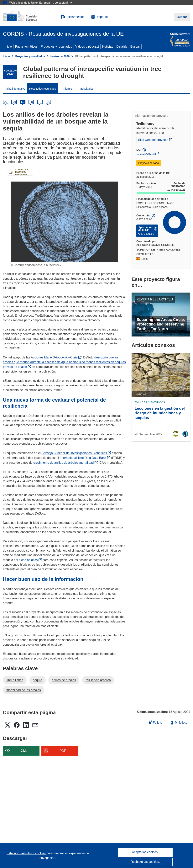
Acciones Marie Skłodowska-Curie (56, 357)
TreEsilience (15, 680)
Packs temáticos (26, 47)
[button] (99, 17)
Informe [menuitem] (67, 89)
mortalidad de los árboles (24, 690)
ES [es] (23, 102)
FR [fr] (31, 102)
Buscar (135, 47)
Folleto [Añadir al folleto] (155, 722)
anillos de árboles (64, 680)
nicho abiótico (30, 560)
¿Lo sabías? (63, 3)
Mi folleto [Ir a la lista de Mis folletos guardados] (179, 723)
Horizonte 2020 (60, 56)
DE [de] (6, 102)
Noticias (108, 47)
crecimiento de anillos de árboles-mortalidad (65, 463)
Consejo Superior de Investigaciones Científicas (76, 453)
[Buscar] (182, 17)
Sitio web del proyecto (156, 139)
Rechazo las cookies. (145, 862)
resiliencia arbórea (98, 680)
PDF (63, 751)
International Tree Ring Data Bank (85, 458)
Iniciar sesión (73, 17)
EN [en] (14, 102)
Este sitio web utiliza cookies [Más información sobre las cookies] (26, 853)
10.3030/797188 (146, 154)
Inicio (8, 47)
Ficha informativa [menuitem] (15, 89)
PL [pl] (48, 102)
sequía (38, 680)
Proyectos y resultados (56, 47)
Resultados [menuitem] (87, 89)
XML (24, 751)
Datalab (122, 47)
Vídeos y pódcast (87, 47)
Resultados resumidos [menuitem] (43, 89)
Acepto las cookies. (145, 852)
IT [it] (40, 102)
